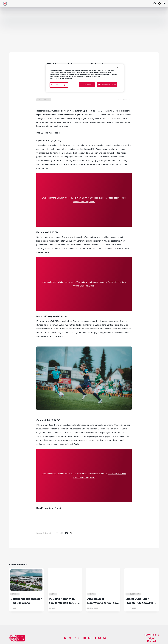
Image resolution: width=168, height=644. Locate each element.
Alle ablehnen (87, 85)
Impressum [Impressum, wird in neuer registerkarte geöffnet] (69, 78)
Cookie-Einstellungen (59, 85)
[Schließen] (118, 67)
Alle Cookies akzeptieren (107, 85)
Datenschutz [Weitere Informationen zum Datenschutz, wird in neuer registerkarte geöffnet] (60, 78)
